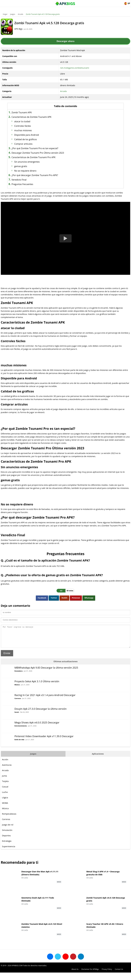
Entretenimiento (21, 735)
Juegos (13, 14)
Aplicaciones (97, 763)
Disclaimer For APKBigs (97, 977)
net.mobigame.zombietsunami (75, 68)
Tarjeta (6, 791)
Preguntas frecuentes (32, 184)
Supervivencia (9, 856)
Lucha (5, 802)
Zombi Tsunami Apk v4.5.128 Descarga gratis (43, 14)
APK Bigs (24, 29)
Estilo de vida (20, 749)
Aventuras (7, 774)
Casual (6, 796)
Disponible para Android (37, 135)
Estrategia (7, 851)
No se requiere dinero (35, 171)
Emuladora (19, 681)
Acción (6, 769)
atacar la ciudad (32, 121)
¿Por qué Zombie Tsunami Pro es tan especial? (45, 148)
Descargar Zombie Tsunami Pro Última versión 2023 (48, 153)
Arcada (21, 14)
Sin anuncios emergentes (37, 162)
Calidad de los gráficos (36, 139)
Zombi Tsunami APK (32, 112)
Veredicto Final (29, 180)
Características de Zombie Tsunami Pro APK (44, 157)
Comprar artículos (33, 144)
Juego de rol (8, 834)
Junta (5, 785)
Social (17, 722)
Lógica (6, 807)
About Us (82, 977)
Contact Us (126, 977)
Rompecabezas (10, 823)
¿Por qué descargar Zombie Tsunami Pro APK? (45, 175)
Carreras (18, 708)
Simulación (8, 840)
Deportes (7, 845)
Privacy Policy (113, 977)
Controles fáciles (33, 126)
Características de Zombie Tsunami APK (41, 117)
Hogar (6, 14)
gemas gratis (31, 166)
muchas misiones (33, 130)
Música (18, 694)
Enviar (8, 663)
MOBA (6, 813)
